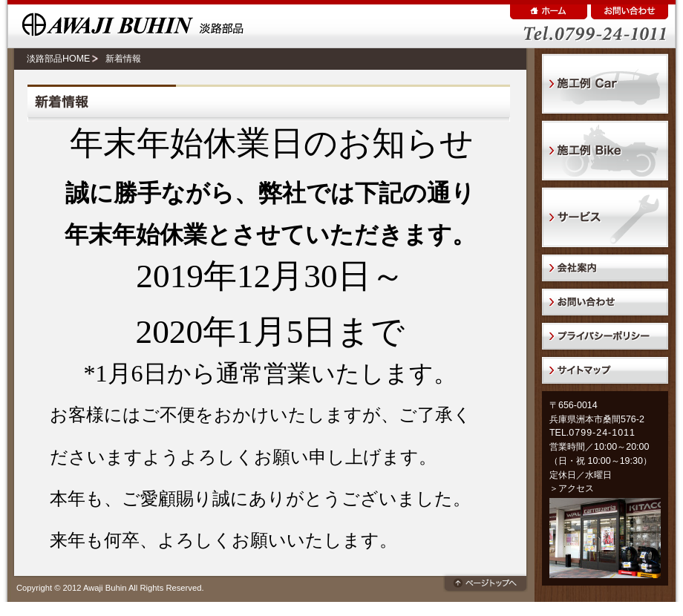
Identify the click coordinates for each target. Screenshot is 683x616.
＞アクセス (572, 488)
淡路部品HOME (58, 59)
